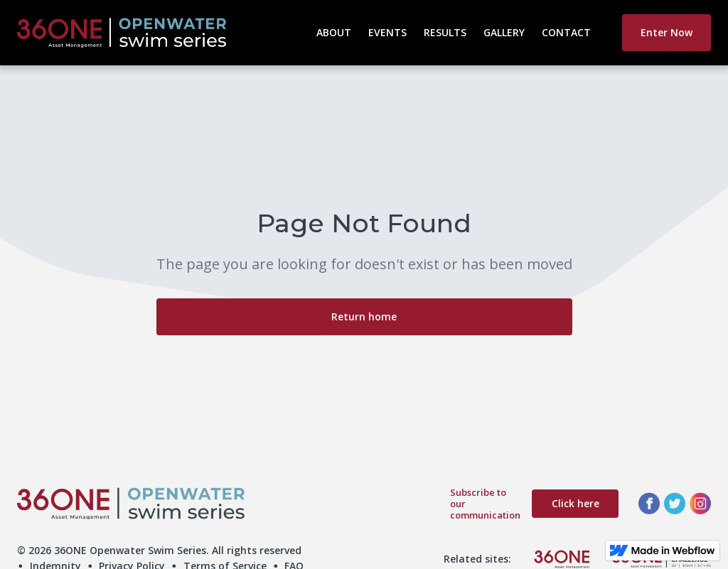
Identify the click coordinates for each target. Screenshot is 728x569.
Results (445, 32)
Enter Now (667, 32)
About (334, 32)
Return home (364, 316)
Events (387, 32)
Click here (576, 503)
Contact (566, 32)
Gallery (504, 32)
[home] (162, 33)
